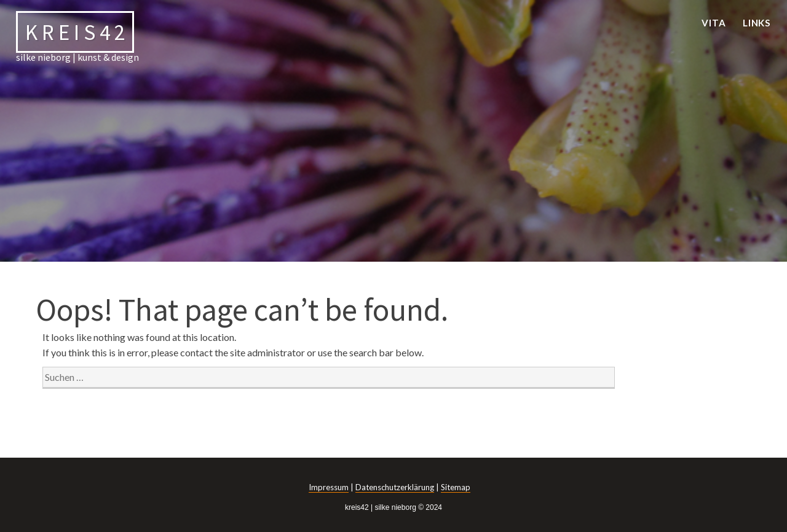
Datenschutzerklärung (395, 487)
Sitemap (456, 487)
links (757, 23)
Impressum (329, 487)
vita (714, 23)
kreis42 (77, 32)
